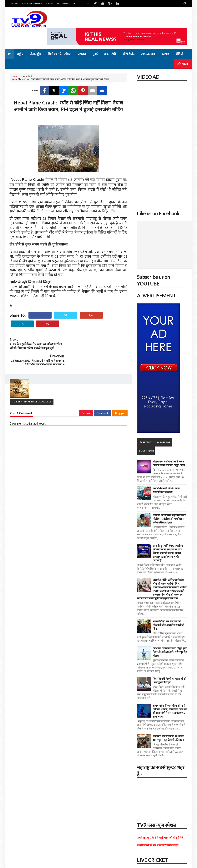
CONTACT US (52, 3)
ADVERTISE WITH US (31, 3)
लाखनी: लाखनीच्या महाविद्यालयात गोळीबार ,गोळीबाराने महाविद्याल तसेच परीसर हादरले (169, 510)
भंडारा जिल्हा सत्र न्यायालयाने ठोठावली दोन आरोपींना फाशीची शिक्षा (168, 617)
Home (15, 76)
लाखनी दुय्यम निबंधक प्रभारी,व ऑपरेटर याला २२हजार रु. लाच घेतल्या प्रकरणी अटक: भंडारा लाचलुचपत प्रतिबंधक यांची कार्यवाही (168, 545)
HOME (15, 3)
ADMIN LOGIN (69, 3)
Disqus (86, 396)
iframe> (162, 144)
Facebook (103, 396)
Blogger (120, 396)
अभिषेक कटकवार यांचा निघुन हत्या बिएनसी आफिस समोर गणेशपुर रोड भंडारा (170, 644)
